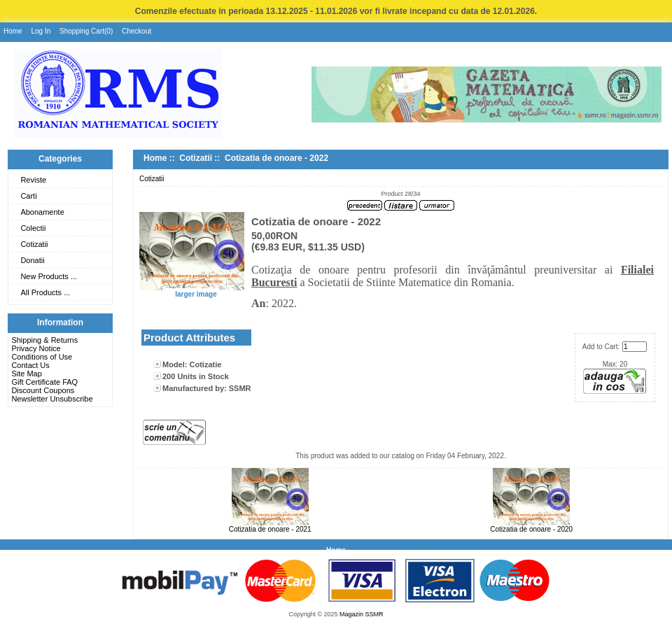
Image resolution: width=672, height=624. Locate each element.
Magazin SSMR (362, 614)
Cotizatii (34, 244)
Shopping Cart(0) (86, 31)
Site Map (26, 374)
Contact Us (30, 365)
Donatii (32, 260)
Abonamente (42, 212)
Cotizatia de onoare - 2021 (270, 529)
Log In (41, 31)
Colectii (33, 228)
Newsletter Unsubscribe (52, 399)
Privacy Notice (36, 348)
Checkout (136, 31)
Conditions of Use (42, 357)
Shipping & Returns (44, 340)
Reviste (33, 180)
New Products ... (49, 276)
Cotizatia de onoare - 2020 (531, 529)
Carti (28, 196)
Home (13, 31)
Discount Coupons (43, 390)
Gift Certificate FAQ (44, 382)
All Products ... (45, 292)
